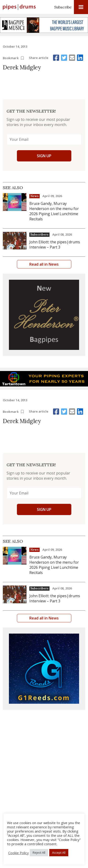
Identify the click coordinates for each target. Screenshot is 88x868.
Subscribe (63, 7)
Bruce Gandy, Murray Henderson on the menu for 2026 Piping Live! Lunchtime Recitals (54, 211)
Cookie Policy (18, 853)
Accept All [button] (59, 853)
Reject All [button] (39, 853)
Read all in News (44, 264)
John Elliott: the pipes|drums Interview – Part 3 (55, 245)
